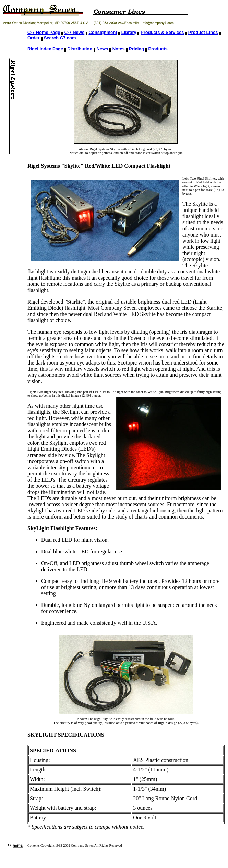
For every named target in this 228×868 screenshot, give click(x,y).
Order (33, 38)
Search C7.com (60, 38)
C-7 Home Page (44, 32)
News (102, 49)
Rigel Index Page (45, 49)
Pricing (136, 49)
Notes (119, 49)
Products (158, 49)
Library (129, 32)
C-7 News (75, 32)
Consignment (103, 32)
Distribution (80, 49)
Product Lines (203, 32)
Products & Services (162, 32)
